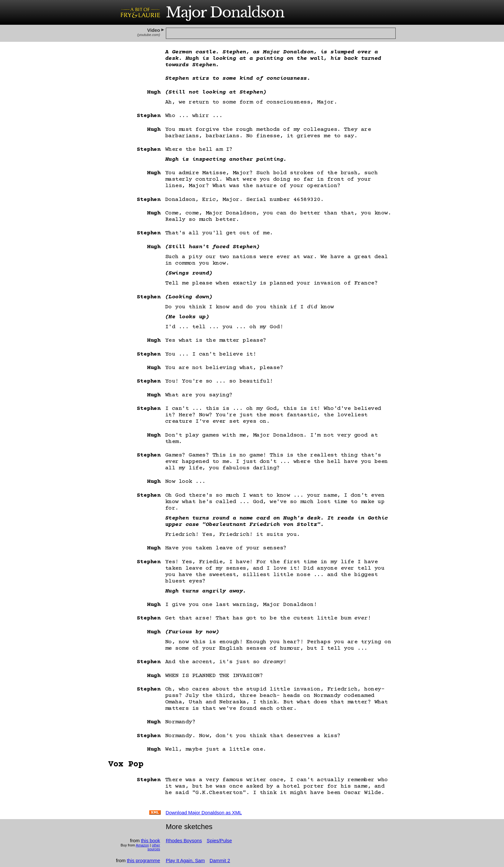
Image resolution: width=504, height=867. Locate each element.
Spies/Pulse (219, 841)
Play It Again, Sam (185, 861)
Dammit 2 (220, 861)
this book (150, 841)
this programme (144, 861)
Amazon (142, 845)
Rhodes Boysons (184, 841)
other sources (154, 847)
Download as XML (204, 813)
